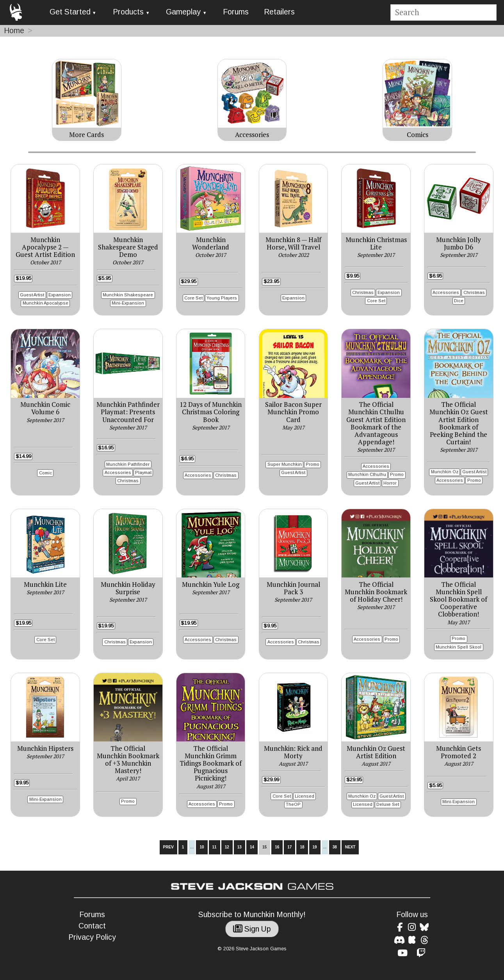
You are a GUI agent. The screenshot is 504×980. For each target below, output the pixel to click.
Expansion (60, 295)
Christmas (363, 292)
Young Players (222, 298)
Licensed (305, 796)
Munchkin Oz (445, 472)
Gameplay (183, 12)
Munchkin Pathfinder (128, 464)
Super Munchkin (285, 464)
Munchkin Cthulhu (367, 474)
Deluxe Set (388, 804)
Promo (313, 464)
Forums (236, 12)
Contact (92, 926)
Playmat (143, 472)
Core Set (193, 298)
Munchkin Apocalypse (45, 303)
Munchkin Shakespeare (128, 295)
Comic (45, 473)
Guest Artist (32, 295)
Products (128, 12)
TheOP (293, 804)
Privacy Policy (92, 937)
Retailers (279, 12)
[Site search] (443, 13)
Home (14, 31)
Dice (459, 301)
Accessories (446, 292)
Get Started (70, 12)
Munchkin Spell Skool (459, 647)
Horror (390, 483)
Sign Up (252, 929)
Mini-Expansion (128, 303)
